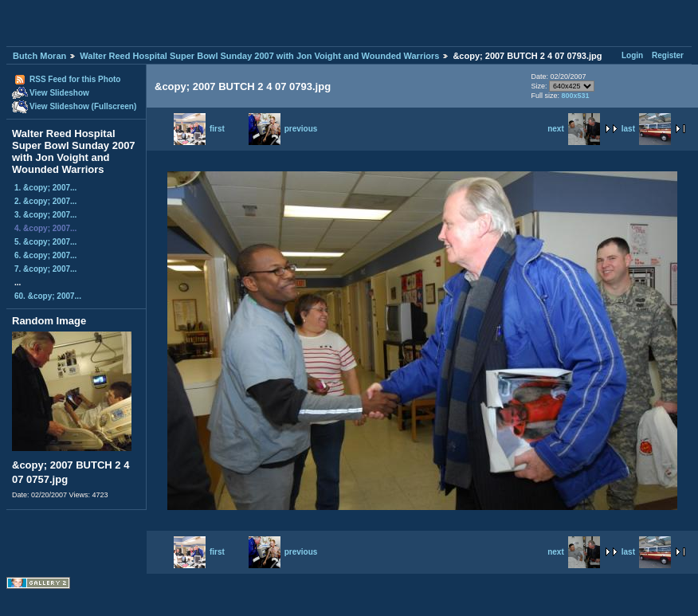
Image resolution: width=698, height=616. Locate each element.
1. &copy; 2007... (45, 188)
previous (283, 129)
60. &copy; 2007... (48, 296)
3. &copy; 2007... (45, 215)
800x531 (575, 96)
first (199, 129)
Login (632, 55)
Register (668, 55)
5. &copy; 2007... (45, 242)
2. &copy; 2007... (45, 201)
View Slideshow (59, 93)
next (574, 129)
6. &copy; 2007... (45, 255)
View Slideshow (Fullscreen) (83, 106)
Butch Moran (39, 56)
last (646, 129)
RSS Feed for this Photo (75, 79)
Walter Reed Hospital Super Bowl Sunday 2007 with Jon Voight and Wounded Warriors (259, 56)
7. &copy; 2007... (45, 269)
